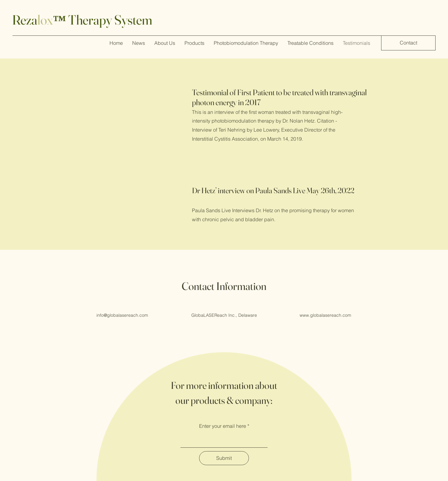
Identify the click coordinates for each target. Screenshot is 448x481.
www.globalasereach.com (325, 315)
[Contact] (408, 43)
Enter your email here (223, 426)
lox (45, 20)
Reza (25, 20)
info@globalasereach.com (122, 315)
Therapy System (109, 20)
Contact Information (224, 286)
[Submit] (224, 458)
